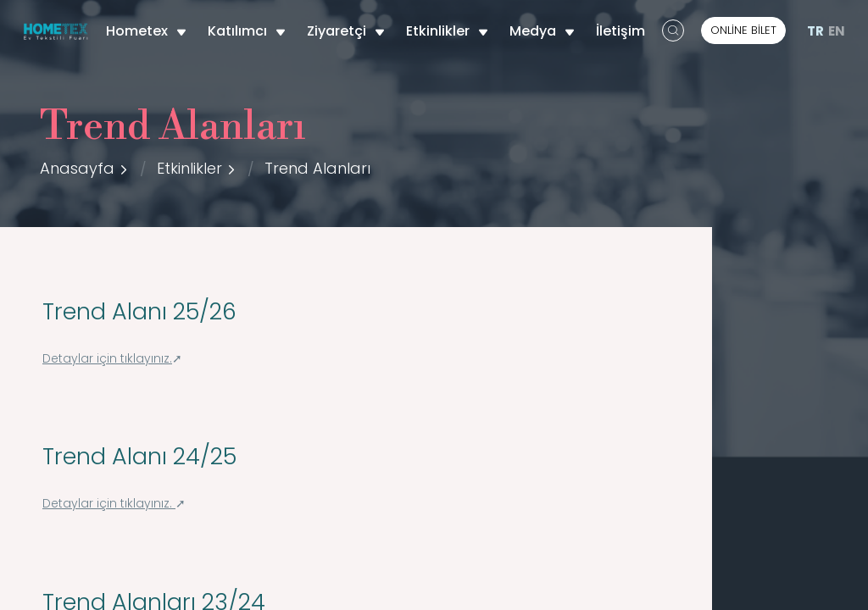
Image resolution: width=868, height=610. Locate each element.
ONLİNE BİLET (743, 30)
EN (837, 31)
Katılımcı (247, 31)
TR (815, 31)
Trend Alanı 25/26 (139, 311)
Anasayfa (77, 168)
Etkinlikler (447, 31)
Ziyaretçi (346, 31)
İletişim (620, 31)
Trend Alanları (317, 168)
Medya (542, 31)
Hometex (146, 31)
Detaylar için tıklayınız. (107, 359)
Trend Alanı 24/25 (139, 456)
